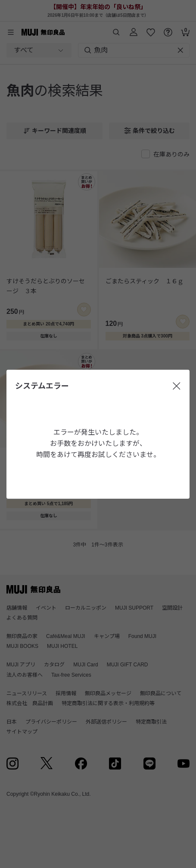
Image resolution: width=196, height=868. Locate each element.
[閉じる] (177, 386)
